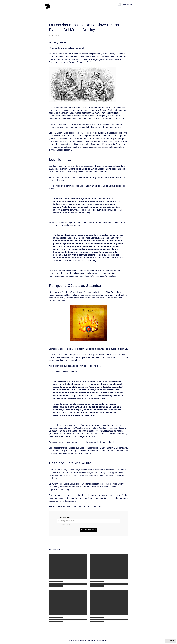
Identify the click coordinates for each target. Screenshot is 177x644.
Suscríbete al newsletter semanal (68, 48)
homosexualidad (83, 139)
